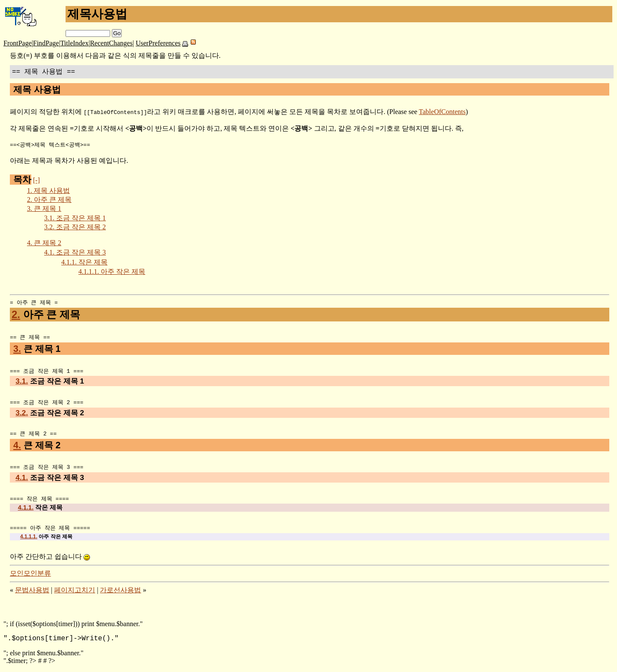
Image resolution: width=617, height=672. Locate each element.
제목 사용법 (48, 191)
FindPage (46, 43)
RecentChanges (111, 43)
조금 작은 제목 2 (75, 227)
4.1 (22, 480)
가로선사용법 (120, 594)
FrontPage (18, 43)
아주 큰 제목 (49, 200)
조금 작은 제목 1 (75, 218)
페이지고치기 (75, 594)
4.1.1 (26, 511)
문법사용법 (32, 594)
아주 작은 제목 (112, 272)
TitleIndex (75, 43)
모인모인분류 (30, 577)
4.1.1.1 (29, 540)
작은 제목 (84, 262)
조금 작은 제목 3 (75, 253)
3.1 (22, 383)
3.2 (22, 415)
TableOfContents (442, 112)
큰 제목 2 (44, 243)
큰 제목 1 (44, 209)
